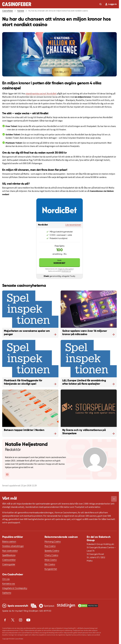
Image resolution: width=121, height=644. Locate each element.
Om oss (6, 579)
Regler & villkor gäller (66, 269)
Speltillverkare (9, 555)
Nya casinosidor (10, 551)
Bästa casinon (9, 542)
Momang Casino (53, 542)
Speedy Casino (52, 551)
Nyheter (21, 11)
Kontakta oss (9, 584)
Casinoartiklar (9, 560)
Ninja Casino (51, 560)
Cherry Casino (51, 555)
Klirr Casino (50, 565)
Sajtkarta (7, 593)
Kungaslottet (51, 569)
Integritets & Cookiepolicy (15, 588)
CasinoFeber (8, 11)
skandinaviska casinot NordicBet (41, 94)
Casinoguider (9, 565)
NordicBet (60, 262)
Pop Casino (50, 546)
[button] (114, 499)
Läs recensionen (73, 225)
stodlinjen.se (66, 271)
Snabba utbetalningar (13, 546)
